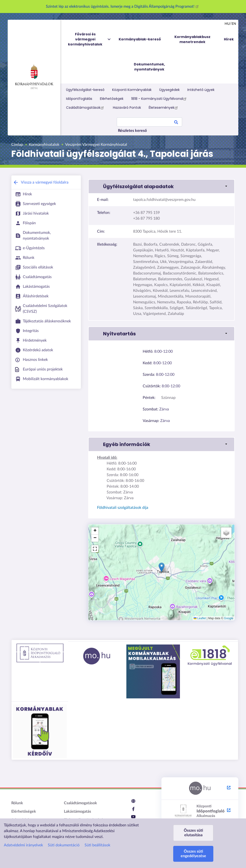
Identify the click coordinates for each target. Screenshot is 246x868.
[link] (161, 186)
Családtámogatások (86, 108)
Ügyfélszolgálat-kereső (85, 90)
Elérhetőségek (112, 99)
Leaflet (200, 618)
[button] (162, 567)
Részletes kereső (132, 131)
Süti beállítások (97, 845)
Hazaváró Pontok (127, 108)
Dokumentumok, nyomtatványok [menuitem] (149, 67)
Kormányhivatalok (34, 75)
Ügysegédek (169, 90)
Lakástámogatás (77, 811)
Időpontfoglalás (79, 99)
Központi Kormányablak (132, 90)
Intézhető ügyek (201, 90)
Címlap (17, 145)
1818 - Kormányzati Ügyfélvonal (160, 99)
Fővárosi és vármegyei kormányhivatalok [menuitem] (90, 39)
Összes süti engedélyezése (193, 854)
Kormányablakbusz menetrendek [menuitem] (192, 39)
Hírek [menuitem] (229, 39)
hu (227, 24)
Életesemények (164, 108)
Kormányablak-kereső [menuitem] (140, 39)
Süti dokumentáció (64, 845)
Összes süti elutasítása (193, 833)
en (234, 24)
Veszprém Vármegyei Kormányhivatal (96, 145)
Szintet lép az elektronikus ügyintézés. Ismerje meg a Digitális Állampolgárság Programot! (123, 6)
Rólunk (17, 803)
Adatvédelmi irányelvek (23, 845)
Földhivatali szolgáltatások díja (123, 508)
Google (229, 618)
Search (176, 123)
